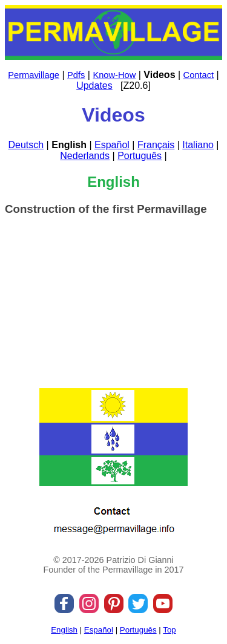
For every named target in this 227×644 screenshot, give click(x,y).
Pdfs (76, 75)
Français (156, 145)
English (64, 630)
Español (112, 145)
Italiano (198, 145)
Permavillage (34, 75)
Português (140, 156)
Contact (199, 75)
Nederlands (85, 156)
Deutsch (26, 145)
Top (169, 630)
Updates (94, 86)
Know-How (114, 75)
